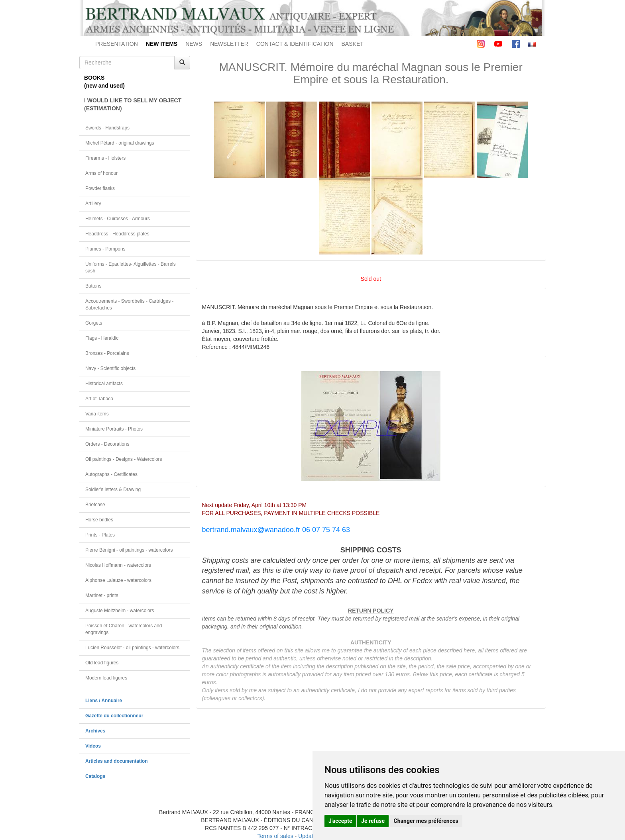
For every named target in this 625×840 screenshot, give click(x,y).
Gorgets (94, 323)
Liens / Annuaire (104, 701)
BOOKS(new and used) (104, 82)
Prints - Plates (100, 535)
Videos (93, 746)
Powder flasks (100, 188)
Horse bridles (99, 520)
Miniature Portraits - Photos (114, 429)
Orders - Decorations (107, 444)
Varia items (97, 414)
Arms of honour (101, 173)
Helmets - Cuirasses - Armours (118, 219)
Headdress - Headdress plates (117, 234)
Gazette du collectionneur (114, 716)
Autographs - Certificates (111, 474)
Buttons (93, 286)
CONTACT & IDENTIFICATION (295, 44)
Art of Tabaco (99, 399)
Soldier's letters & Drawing (113, 490)
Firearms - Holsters (105, 158)
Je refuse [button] (373, 821)
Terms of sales (275, 836)
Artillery (93, 204)
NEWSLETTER (229, 44)
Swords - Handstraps (107, 128)
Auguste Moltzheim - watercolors (120, 611)
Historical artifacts (104, 384)
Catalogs (95, 776)
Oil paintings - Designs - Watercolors (124, 459)
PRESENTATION (117, 44)
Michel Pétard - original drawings (120, 143)
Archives (95, 731)
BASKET (353, 44)
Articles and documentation (117, 761)
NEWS (194, 44)
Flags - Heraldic (102, 338)
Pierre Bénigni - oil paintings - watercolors (129, 550)
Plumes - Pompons (105, 249)
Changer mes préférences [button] (426, 821)
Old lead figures (102, 663)
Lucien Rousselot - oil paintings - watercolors (132, 648)
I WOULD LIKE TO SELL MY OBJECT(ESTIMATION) (133, 104)
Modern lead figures (106, 678)
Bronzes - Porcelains (107, 353)
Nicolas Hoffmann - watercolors (118, 565)
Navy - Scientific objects (110, 368)
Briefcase (95, 505)
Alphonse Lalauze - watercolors (118, 580)
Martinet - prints (102, 595)
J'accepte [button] (340, 821)
